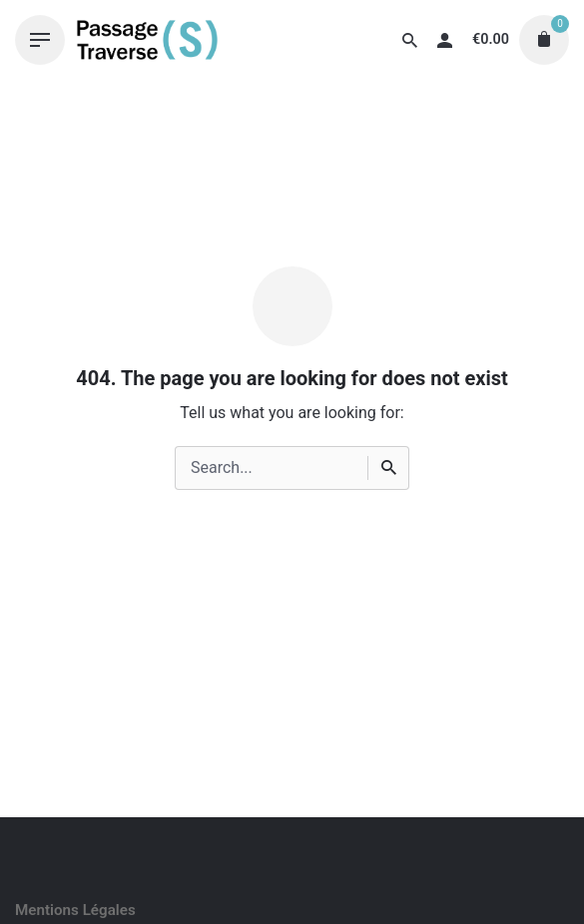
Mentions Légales (75, 910)
